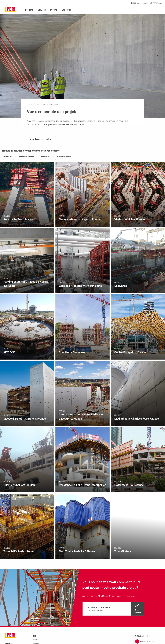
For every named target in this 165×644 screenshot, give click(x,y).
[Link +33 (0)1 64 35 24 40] (148, 641)
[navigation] (113, 609)
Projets (54, 10)
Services (42, 10)
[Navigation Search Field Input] (148, 10)
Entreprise (66, 10)
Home (30, 104)
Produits (29, 10)
